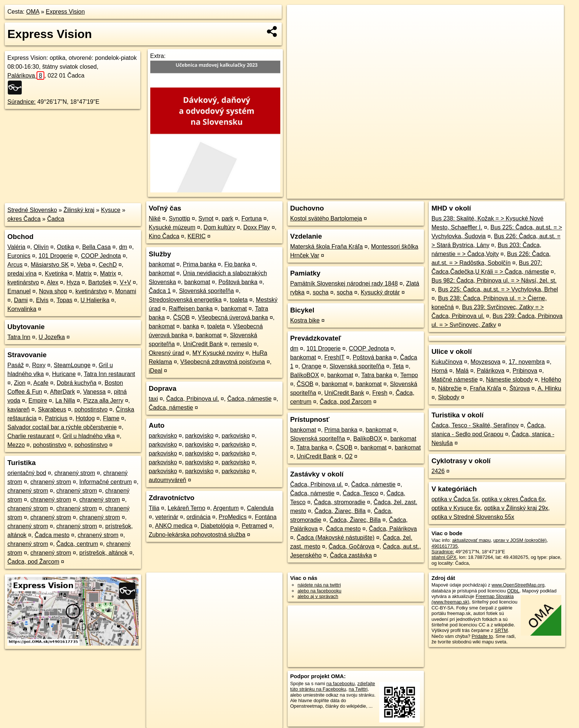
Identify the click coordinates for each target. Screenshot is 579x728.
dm (123, 247)
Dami (21, 300)
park (227, 218)
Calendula (260, 508)
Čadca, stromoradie (340, 502)
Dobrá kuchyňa (76, 383)
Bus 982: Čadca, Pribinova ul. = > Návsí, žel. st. (494, 281)
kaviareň (18, 409)
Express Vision (65, 12)
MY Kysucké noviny (218, 353)
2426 (438, 471)
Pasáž (16, 365)
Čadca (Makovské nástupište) (335, 538)
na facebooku (341, 683)
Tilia (154, 508)
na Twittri (358, 689)
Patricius (56, 418)
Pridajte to (482, 636)
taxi (153, 399)
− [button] (300, 29)
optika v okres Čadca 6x (513, 499)
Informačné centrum (106, 482)
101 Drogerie (56, 256)
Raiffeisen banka (191, 309)
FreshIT (334, 357)
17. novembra (527, 362)
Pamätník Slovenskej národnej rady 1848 (344, 283)
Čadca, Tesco (361, 493)
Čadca (56, 219)
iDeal (155, 371)
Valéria (16, 247)
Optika (65, 247)
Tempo (409, 375)
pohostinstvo (91, 409)
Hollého (551, 380)
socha (321, 292)
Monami (126, 291)
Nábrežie (450, 388)
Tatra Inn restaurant (109, 374)
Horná (439, 371)
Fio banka (237, 264)
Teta (398, 366)
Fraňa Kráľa (486, 388)
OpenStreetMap (436, 193)
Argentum (226, 508)
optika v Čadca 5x (455, 499)
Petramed (255, 526)
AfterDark (62, 392)
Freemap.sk (474, 193)
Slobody (449, 397)
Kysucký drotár (380, 292)
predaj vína (22, 274)
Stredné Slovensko (32, 210)
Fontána (266, 517)
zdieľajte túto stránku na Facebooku (333, 686)
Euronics (19, 256)
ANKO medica (174, 526)
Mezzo (16, 445)
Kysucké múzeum (172, 227)
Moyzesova (485, 362)
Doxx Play (257, 227)
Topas (64, 300)
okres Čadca (24, 219)
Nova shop (53, 291)
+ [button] (300, 17)
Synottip (179, 218)
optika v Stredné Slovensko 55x (473, 517)
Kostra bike (305, 320)
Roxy (39, 365)
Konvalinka (22, 309)
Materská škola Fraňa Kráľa (327, 247)
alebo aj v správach (318, 596)
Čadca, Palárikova (393, 529)
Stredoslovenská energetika (185, 300)
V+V (125, 282)
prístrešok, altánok (104, 553)
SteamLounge (72, 365)
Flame (111, 418)
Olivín (41, 247)
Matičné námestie (454, 380)
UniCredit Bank (203, 344)
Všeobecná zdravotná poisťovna (222, 362)
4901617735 (444, 546)
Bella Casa (97, 247)
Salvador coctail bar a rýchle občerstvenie (62, 427)
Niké (155, 218)
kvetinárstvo (23, 282)
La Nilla (65, 401)
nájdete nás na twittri (319, 585)
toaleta (239, 300)
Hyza (73, 282)
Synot (206, 218)
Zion (20, 383)
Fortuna (252, 218)
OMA (33, 12)
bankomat (162, 264)
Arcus (15, 265)
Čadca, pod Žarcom (33, 562)
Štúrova (519, 388)
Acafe (41, 383)
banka (191, 326)
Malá (462, 371)
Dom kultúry (219, 227)
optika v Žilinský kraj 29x (516, 508)
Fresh (380, 393)
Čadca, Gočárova (352, 546)
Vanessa (94, 392)
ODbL (513, 591)
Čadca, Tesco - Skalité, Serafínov (475, 425)
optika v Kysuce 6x (456, 508)
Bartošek (100, 282)
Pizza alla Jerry (103, 401)
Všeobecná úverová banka (233, 317)
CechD (108, 265)
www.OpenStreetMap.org (518, 585)
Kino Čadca (164, 236)
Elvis (42, 300)
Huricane (64, 374)
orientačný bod (27, 473)
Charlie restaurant (31, 436)
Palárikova (26, 76)
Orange (311, 366)
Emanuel (19, 291)
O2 (348, 456)
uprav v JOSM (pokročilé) (520, 540)
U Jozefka (52, 337)
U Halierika (95, 300)
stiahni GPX (444, 557)
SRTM (501, 630)
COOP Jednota (101, 256)
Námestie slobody (509, 380)
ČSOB (181, 317)
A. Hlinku (549, 388)
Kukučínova (447, 362)
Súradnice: (22, 102)
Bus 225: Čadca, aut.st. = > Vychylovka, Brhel (498, 289)
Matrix (84, 274)
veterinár (167, 517)
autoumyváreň (167, 480)
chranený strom (75, 473)
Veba (84, 265)
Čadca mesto (52, 535)
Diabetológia (217, 526)
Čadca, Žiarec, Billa (340, 511)
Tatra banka (377, 375)
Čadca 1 (160, 291)
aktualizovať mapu (471, 540)
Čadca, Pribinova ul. (193, 399)
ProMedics (233, 517)
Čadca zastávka (351, 555)
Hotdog (85, 418)
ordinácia (198, 517)
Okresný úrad (167, 353)
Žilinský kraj (79, 210)
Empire (38, 401)
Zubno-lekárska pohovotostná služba (197, 535)
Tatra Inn (19, 337)
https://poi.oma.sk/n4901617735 (530, 193)
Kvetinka (56, 274)
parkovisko (163, 436)
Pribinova (525, 371)
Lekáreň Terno (186, 508)
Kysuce (110, 210)
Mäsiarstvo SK (50, 265)
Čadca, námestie (249, 399)
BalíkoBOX (305, 375)
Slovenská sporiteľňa (207, 291)
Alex (53, 282)
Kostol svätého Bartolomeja (326, 218)
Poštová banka (238, 282)
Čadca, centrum (77, 544)
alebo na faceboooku (320, 591)
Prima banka (199, 264)
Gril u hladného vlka (88, 436)
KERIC (197, 236)
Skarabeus (52, 409)
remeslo (241, 344)
